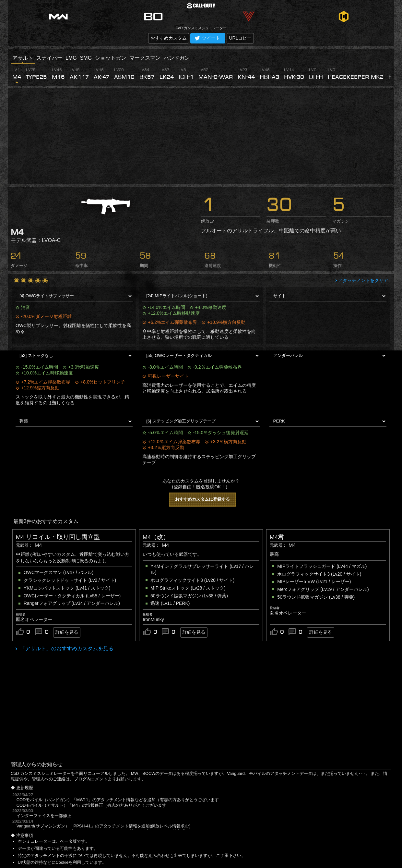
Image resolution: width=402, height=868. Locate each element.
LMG (71, 58)
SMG (86, 58)
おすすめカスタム (169, 38)
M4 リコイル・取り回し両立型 (58, 537)
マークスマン (145, 58)
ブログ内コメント (91, 779)
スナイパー (49, 58)
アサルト (23, 58)
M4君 (277, 537)
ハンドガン (177, 58)
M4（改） (156, 537)
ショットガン (111, 58)
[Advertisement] (201, 136)
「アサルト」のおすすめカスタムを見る (66, 648)
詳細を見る (67, 632)
